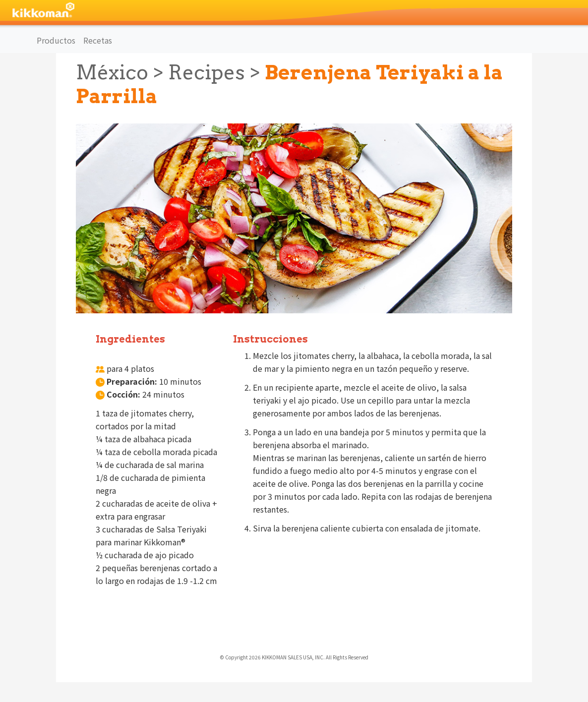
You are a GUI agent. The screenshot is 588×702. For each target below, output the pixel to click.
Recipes (206, 72)
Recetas (98, 40)
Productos (56, 40)
